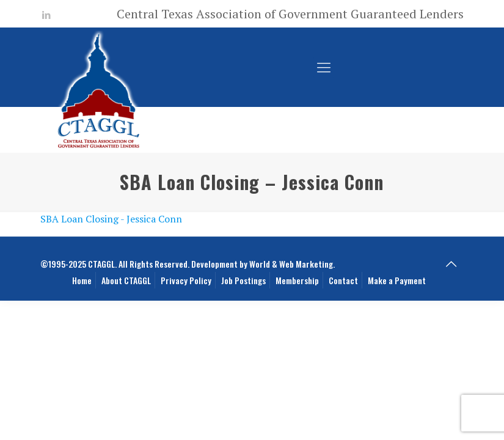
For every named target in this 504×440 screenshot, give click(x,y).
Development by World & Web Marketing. (263, 264)
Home (82, 280)
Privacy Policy (186, 280)
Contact (343, 280)
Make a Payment (397, 280)
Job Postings (243, 280)
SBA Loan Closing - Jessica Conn (111, 219)
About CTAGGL (126, 280)
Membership (297, 280)
